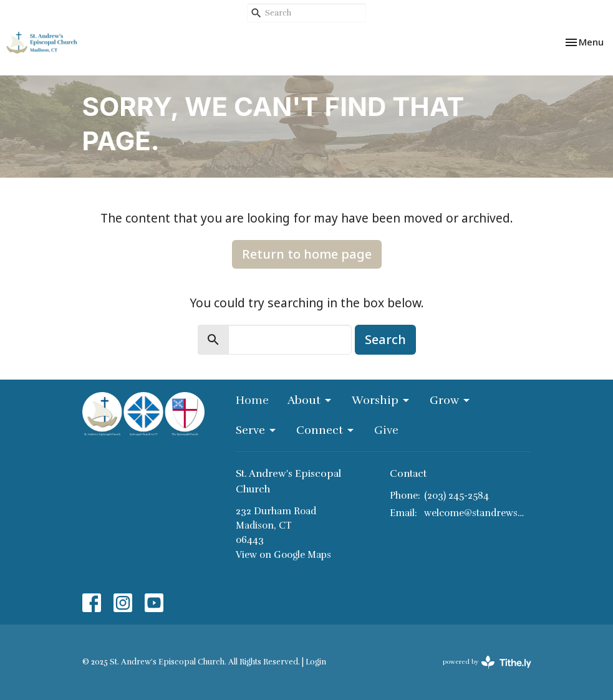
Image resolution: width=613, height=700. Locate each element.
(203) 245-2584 (456, 496)
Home (252, 400)
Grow (451, 400)
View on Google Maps (283, 555)
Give (386, 430)
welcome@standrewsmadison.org (478, 513)
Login (316, 662)
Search (385, 339)
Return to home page (307, 254)
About (310, 400)
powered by (487, 662)
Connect (326, 430)
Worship (381, 400)
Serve (257, 430)
